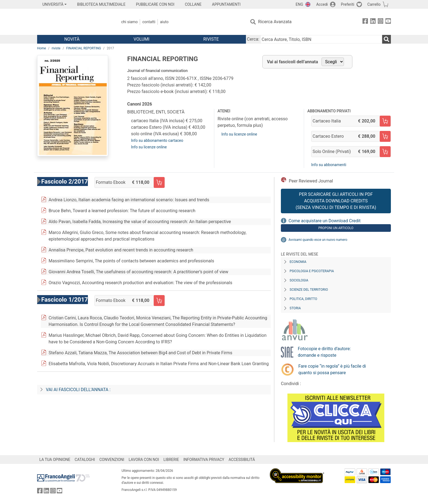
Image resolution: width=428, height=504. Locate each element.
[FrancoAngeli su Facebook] (365, 22)
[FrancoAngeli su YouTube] (388, 22)
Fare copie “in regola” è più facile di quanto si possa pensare (332, 369)
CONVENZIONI (112, 460)
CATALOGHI (85, 460)
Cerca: (253, 39)
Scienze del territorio (309, 290)
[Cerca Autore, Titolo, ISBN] (321, 39)
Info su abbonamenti (329, 165)
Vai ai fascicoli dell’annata (292, 62)
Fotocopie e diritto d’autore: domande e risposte (324, 352)
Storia (295, 308)
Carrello (374, 4)
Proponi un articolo (336, 228)
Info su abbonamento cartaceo (157, 140)
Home (41, 48)
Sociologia (299, 280)
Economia (298, 262)
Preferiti (348, 4)
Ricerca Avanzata (275, 22)
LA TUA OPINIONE (55, 460)
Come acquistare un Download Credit (325, 221)
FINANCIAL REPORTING (84, 48)
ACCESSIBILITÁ (242, 460)
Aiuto (164, 22)
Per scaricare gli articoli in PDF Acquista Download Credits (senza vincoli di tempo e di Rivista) (336, 201)
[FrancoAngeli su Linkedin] (373, 22)
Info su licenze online (149, 147)
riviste (56, 48)
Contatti (149, 22)
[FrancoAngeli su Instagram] (381, 22)
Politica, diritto (303, 299)
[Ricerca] (387, 39)
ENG (299, 4)
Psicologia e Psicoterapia (312, 271)
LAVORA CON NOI (144, 460)
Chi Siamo (129, 22)
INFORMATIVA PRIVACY (204, 460)
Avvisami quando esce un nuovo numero (318, 240)
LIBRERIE (171, 460)
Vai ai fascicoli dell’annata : (78, 390)
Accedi (322, 4)
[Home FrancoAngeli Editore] (73, 22)
